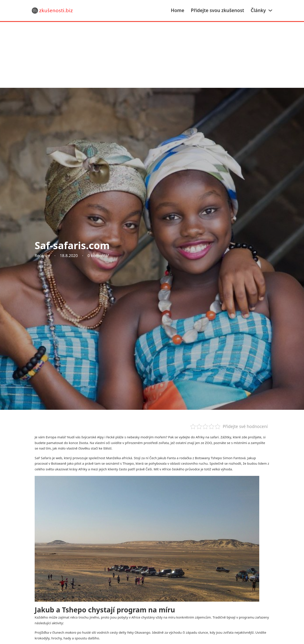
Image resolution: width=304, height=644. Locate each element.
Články (258, 10)
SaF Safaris (43, 458)
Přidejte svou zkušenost (217, 10)
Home (178, 10)
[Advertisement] (152, 55)
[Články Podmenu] (270, 10)
